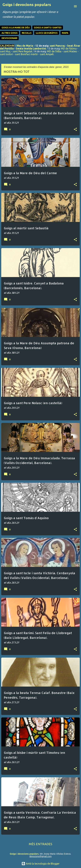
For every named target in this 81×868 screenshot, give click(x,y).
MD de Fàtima (69, 49)
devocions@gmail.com (40, 856)
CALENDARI (7, 46)
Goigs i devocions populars (27, 5)
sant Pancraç (57, 46)
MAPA (65, 33)
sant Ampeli (47, 54)
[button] (75, 129)
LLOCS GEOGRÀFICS (47, 33)
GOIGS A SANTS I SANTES (48, 28)
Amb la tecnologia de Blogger (40, 864)
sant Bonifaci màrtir (26, 54)
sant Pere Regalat (23, 51)
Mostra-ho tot (17, 72)
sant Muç (5, 51)
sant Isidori (6, 54)
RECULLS (27, 33)
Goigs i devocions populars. (24, 854)
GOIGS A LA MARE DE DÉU (16, 28)
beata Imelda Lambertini (31, 49)
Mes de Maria (25, 46)
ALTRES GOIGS (10, 33)
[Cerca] (69, 6)
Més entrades (41, 844)
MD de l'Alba (54, 51)
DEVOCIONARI (9, 38)
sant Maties (70, 51)
